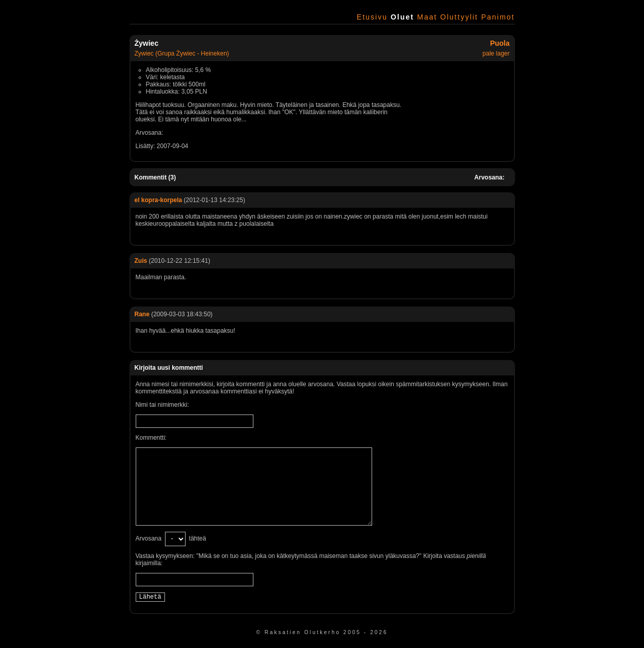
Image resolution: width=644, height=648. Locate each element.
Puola (500, 43)
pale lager (496, 53)
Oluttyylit (459, 17)
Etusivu (372, 17)
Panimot (498, 17)
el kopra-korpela (159, 200)
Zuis (141, 261)
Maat (427, 17)
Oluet (402, 17)
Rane (142, 314)
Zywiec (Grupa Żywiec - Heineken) (182, 53)
